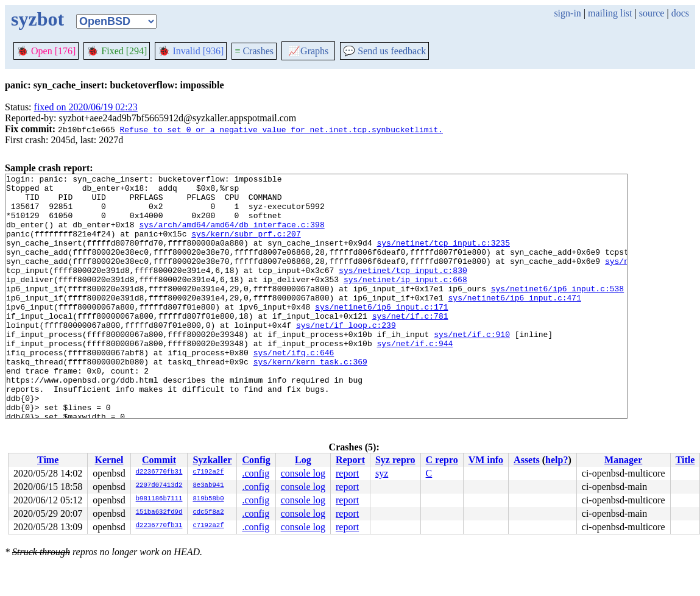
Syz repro (395, 460)
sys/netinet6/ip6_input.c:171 (381, 334)
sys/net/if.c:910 (472, 367)
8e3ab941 (208, 486)
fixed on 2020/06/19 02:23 (86, 107)
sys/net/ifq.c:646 (294, 389)
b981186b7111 (159, 499)
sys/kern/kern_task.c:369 (310, 400)
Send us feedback (384, 51)
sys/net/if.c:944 (415, 378)
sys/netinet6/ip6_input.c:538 (557, 312)
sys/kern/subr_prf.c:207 (246, 246)
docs (680, 13)
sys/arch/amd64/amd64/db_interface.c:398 (232, 235)
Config (256, 460)
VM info (486, 460)
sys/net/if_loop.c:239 (346, 356)
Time (48, 460)
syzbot (37, 19)
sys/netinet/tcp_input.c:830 (403, 290)
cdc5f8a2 (208, 513)
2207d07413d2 (159, 486)
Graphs (308, 51)
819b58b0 (208, 499)
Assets (527, 460)
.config (256, 473)
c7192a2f (208, 472)
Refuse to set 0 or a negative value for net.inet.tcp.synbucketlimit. (281, 129)
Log (303, 460)
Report (350, 460)
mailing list (610, 13)
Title (685, 460)
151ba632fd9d (159, 513)
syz (382, 473)
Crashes (254, 51)
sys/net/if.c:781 (410, 345)
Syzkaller (212, 460)
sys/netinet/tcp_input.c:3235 (443, 257)
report (347, 473)
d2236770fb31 (159, 472)
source (652, 13)
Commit (159, 460)
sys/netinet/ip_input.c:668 (405, 301)
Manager (623, 460)
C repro (442, 460)
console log (303, 473)
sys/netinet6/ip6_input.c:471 (514, 323)
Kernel (109, 460)
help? (557, 460)
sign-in (567, 13)
